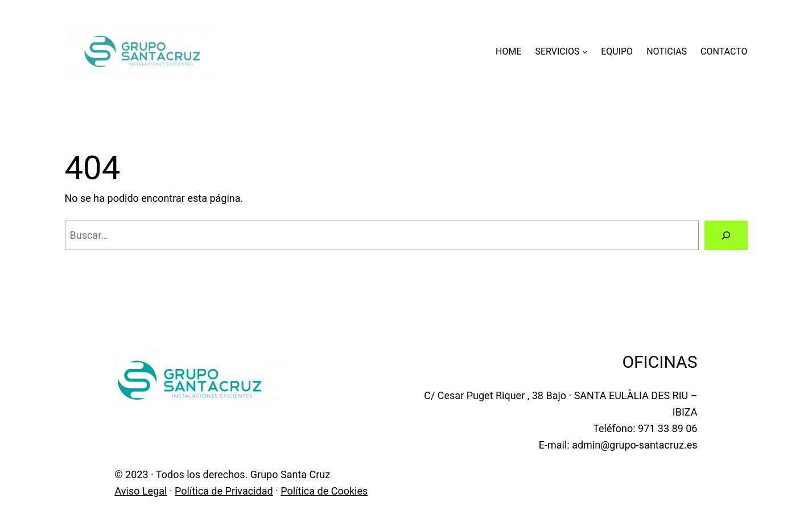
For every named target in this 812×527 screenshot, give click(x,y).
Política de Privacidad (224, 491)
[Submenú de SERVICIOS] (585, 52)
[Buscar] (726, 235)
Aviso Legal (141, 491)
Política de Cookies (324, 491)
